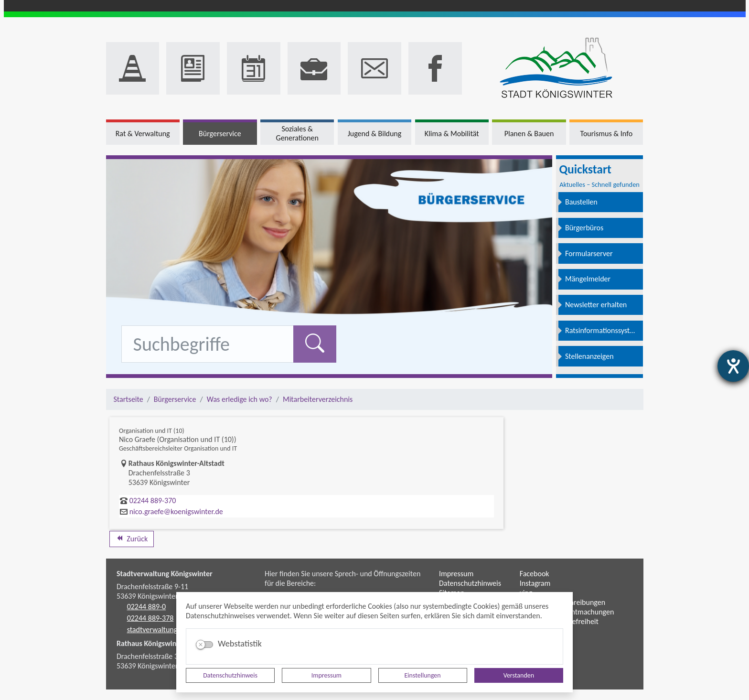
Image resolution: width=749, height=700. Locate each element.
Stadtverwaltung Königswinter (165, 574)
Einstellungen (423, 675)
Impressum (326, 675)
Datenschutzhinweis (230, 675)
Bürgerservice (175, 399)
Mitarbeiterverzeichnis (318, 399)
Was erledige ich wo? (240, 399)
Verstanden (519, 675)
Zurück (132, 539)
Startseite (128, 399)
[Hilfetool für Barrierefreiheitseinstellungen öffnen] (733, 366)
